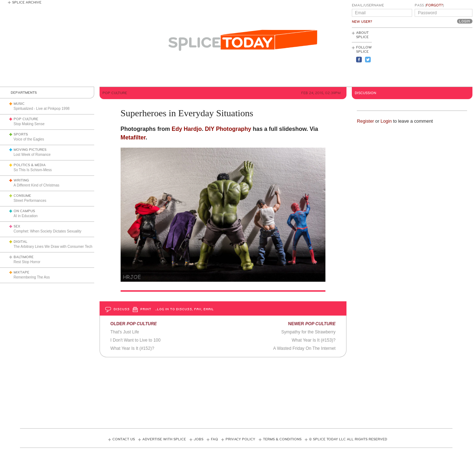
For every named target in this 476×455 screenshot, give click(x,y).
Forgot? (434, 5)
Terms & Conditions (282, 439)
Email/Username (368, 5)
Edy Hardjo (187, 129)
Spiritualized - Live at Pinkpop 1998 (42, 109)
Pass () (429, 5)
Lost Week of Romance (32, 155)
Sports (21, 134)
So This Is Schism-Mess (33, 170)
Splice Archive (27, 2)
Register (365, 121)
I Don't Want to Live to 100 (135, 340)
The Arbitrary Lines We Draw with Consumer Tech (53, 247)
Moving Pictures (30, 150)
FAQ (214, 439)
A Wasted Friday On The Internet (305, 348)
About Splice (362, 35)
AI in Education (26, 216)
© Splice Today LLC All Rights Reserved (348, 439)
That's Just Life (125, 332)
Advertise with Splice (164, 439)
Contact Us (124, 439)
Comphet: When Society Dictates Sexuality (47, 231)
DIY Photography (228, 129)
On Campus (24, 211)
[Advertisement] (440, 57)
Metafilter (133, 137)
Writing (21, 180)
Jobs (199, 439)
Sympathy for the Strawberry (308, 332)
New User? (362, 22)
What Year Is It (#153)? (314, 340)
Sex (17, 226)
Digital (21, 242)
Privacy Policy (240, 439)
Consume (22, 196)
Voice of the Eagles (29, 139)
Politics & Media (30, 165)
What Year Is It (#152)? (132, 348)
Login (386, 121)
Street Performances (30, 201)
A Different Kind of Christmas (36, 185)
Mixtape (21, 272)
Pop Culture (26, 119)
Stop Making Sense (29, 124)
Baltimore (24, 257)
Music (19, 104)
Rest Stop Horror (27, 262)
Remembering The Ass (32, 277)
